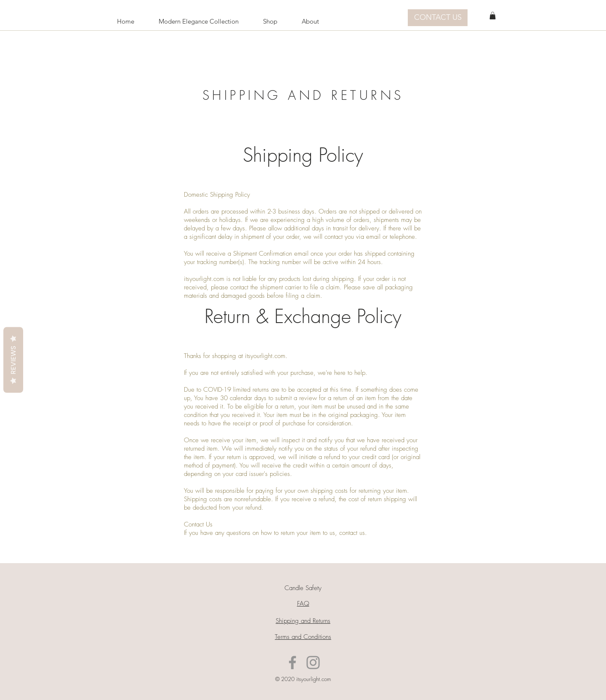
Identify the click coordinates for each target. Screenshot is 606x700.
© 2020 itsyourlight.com (303, 679)
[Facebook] (292, 663)
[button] (493, 16)
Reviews (13, 360)
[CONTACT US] (438, 18)
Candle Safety (303, 588)
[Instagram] (313, 663)
